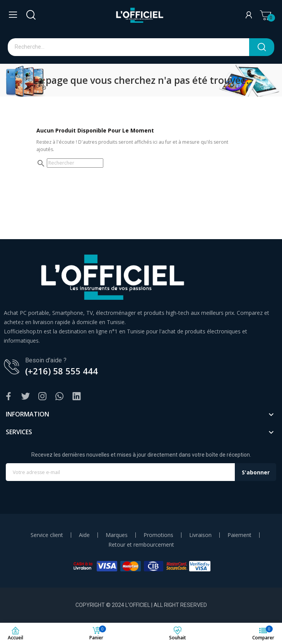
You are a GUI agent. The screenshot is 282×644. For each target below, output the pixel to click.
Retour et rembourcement (141, 545)
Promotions (158, 535)
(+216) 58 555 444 (62, 371)
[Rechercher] (75, 163)
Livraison (200, 535)
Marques (117, 535)
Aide (84, 535)
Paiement (239, 535)
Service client (47, 535)
